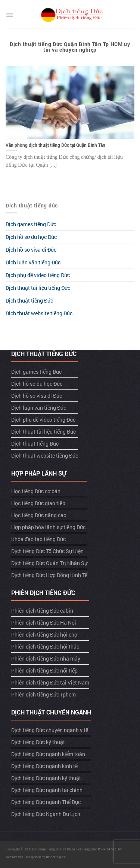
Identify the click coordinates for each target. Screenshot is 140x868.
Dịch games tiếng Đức (31, 224)
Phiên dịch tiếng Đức (82, 849)
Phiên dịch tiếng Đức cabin (42, 611)
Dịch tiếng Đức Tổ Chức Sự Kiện (47, 551)
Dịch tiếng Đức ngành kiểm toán (48, 754)
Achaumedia (14, 857)
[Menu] (10, 15)
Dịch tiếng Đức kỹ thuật (38, 742)
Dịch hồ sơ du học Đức (31, 237)
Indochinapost (56, 857)
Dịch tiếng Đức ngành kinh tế (44, 766)
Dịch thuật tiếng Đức (29, 301)
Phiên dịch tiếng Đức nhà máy (46, 658)
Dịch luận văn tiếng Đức (33, 262)
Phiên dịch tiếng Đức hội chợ (44, 635)
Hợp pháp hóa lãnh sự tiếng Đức (48, 527)
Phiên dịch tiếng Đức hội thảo (45, 647)
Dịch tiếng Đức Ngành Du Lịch (46, 814)
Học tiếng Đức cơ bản (36, 491)
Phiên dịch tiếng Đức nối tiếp (44, 670)
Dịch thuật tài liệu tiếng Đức (38, 288)
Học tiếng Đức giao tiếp (38, 503)
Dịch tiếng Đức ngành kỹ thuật (46, 778)
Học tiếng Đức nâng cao (39, 515)
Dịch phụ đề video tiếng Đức (38, 275)
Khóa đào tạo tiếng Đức (38, 539)
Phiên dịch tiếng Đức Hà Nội (44, 623)
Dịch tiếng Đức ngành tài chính (47, 790)
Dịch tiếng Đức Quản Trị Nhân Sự (49, 563)
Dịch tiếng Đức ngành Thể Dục (46, 802)
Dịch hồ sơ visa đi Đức (31, 250)
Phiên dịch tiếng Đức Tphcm (43, 694)
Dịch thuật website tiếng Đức (39, 313)
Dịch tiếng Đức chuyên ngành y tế (50, 730)
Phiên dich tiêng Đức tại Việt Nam (50, 682)
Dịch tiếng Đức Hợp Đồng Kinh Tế (49, 575)
